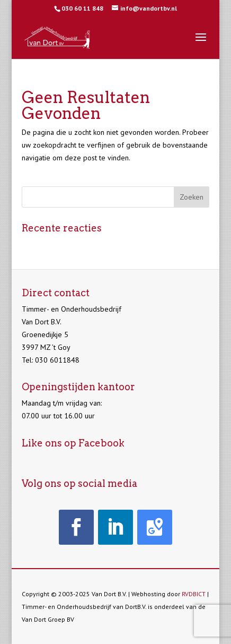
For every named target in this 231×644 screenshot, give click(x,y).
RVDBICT (194, 594)
